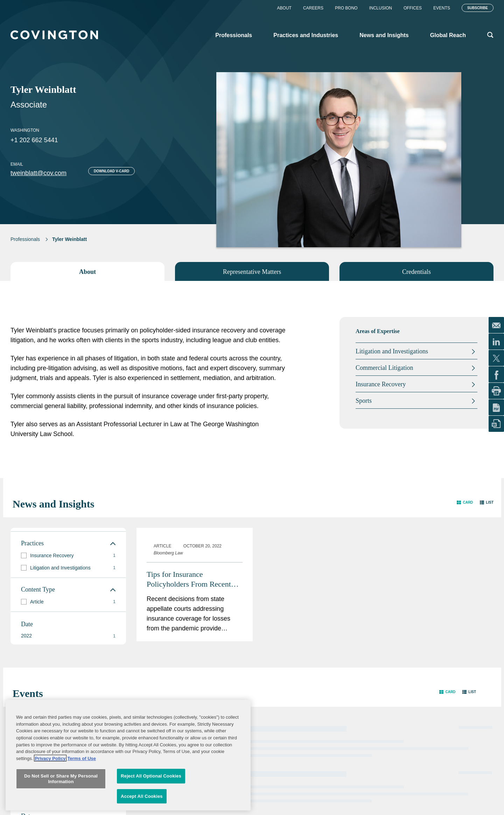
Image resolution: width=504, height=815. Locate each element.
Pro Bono (346, 8)
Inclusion (381, 8)
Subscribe (478, 8)
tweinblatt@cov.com (38, 173)
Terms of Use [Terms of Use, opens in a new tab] (82, 802)
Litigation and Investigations (392, 351)
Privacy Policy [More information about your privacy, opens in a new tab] (50, 802)
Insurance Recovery (381, 384)
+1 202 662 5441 (34, 140)
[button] (465, 502)
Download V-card (111, 171)
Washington (25, 130)
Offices (413, 8)
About (284, 8)
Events (442, 8)
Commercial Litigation (384, 368)
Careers (313, 8)
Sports (364, 401)
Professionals (25, 239)
